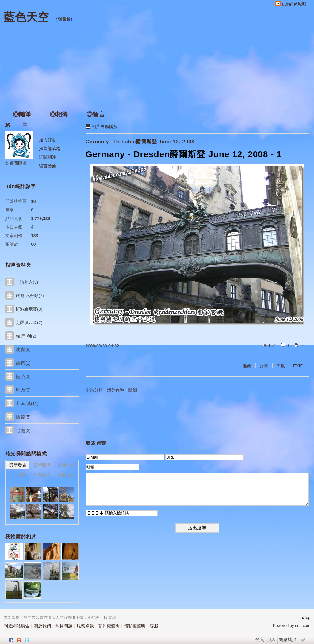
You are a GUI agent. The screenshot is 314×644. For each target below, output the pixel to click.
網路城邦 (288, 639)
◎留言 (96, 114)
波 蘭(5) (23, 350)
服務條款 (85, 626)
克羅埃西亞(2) (29, 323)
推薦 (247, 366)
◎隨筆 (22, 114)
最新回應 (42, 465)
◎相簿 (59, 114)
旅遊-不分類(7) (30, 296)
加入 (271, 639)
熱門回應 (42, 475)
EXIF (298, 366)
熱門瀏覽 (18, 475)
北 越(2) (23, 430)
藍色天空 (26, 17)
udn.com (303, 625)
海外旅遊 (116, 390)
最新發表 (18, 465)
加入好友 (48, 140)
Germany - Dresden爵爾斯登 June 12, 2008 (140, 142)
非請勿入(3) (27, 282)
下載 (281, 366)
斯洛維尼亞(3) (29, 309)
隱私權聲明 (135, 626)
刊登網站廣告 (17, 626)
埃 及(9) (23, 390)
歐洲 (133, 390)
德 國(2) (23, 363)
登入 (260, 639)
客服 (154, 626)
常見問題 (64, 626)
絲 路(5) (23, 417)
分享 (264, 366)
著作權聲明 (109, 626)
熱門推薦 (66, 475)
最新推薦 (66, 465)
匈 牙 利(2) (26, 336)
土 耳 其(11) (27, 403)
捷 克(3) (23, 377)
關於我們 (42, 626)
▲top (306, 617)
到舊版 (64, 19)
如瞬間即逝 (16, 163)
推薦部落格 (50, 149)
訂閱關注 (48, 157)
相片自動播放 (105, 127)
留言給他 (48, 166)
